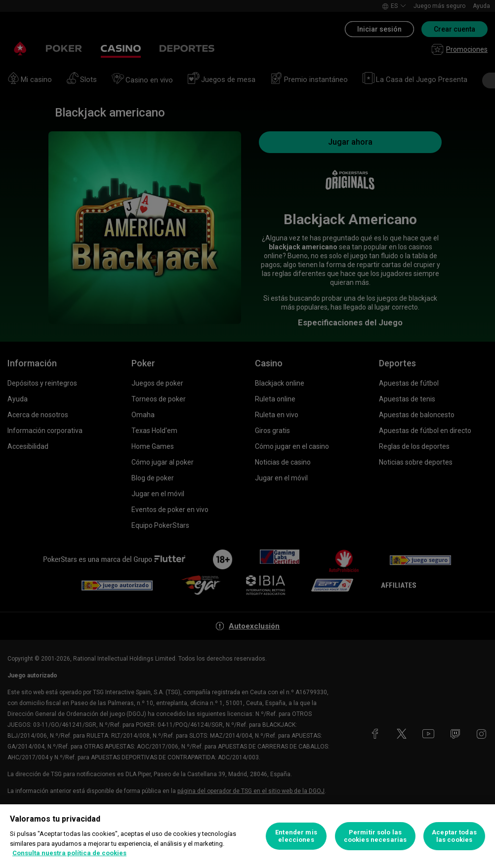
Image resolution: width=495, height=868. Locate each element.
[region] (247, 836)
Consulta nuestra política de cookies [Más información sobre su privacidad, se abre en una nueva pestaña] (69, 853)
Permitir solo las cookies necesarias (375, 836)
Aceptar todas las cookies (454, 836)
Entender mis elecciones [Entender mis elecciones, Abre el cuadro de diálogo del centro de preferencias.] (296, 836)
